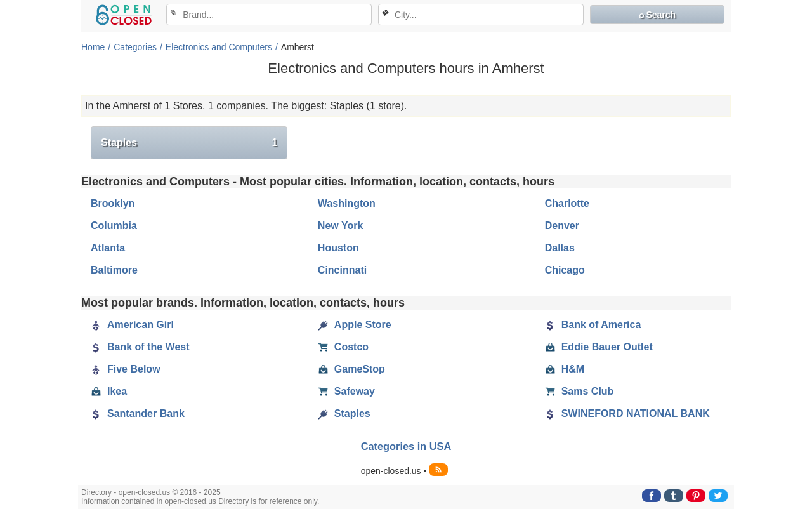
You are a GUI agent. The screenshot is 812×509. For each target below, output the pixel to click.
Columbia (114, 226)
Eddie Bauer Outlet (599, 347)
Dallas (560, 248)
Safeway (346, 392)
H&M (565, 369)
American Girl (132, 325)
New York (340, 226)
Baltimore (114, 270)
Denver (562, 226)
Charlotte (567, 203)
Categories (135, 47)
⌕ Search (658, 15)
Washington (347, 203)
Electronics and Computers (219, 47)
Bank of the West (140, 347)
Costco (343, 347)
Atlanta (108, 248)
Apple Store (355, 325)
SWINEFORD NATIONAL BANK (627, 414)
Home (93, 47)
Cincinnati (342, 270)
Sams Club (580, 392)
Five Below (126, 369)
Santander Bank (138, 414)
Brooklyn (113, 203)
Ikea (109, 392)
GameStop (351, 369)
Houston (338, 248)
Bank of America (593, 325)
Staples (189, 143)
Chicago (565, 270)
